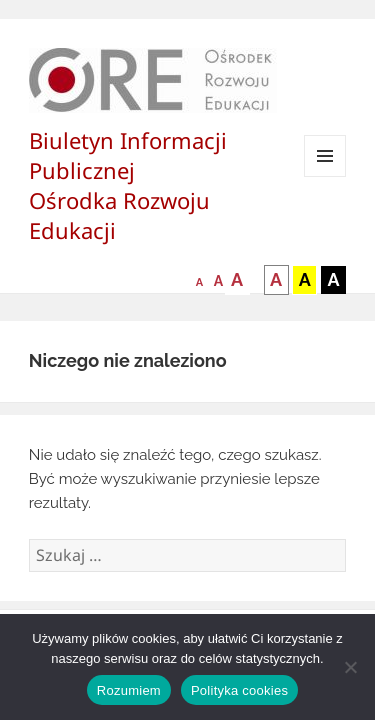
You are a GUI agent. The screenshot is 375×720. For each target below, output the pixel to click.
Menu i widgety (325, 176)
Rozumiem (129, 690)
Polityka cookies (239, 690)
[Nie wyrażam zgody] (350, 667)
